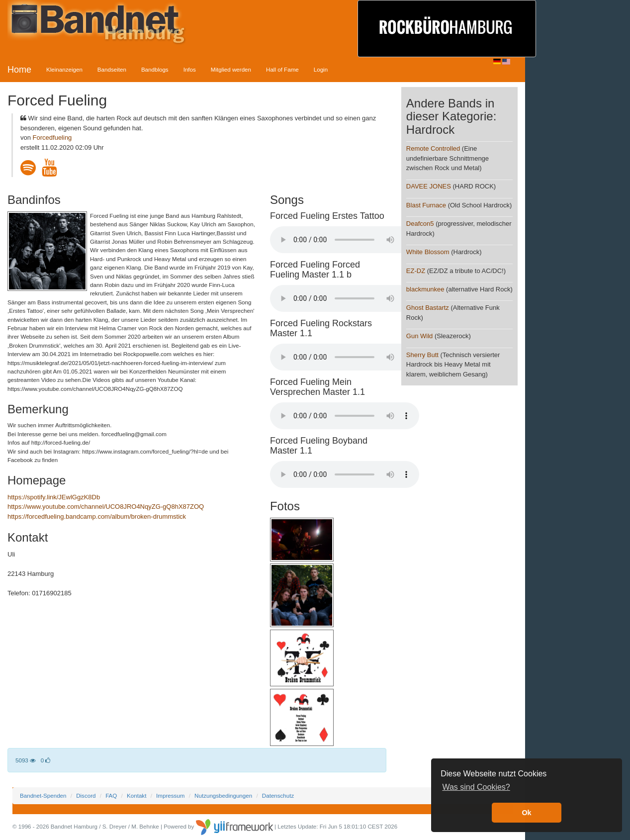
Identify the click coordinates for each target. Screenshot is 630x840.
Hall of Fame (282, 69)
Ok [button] (526, 813)
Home (19, 70)
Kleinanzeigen (64, 69)
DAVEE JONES (429, 186)
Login (321, 69)
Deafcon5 (420, 224)
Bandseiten (112, 69)
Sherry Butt (422, 355)
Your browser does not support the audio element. (345, 240)
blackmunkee (425, 289)
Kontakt (136, 795)
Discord (86, 795)
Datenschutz (278, 795)
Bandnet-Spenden (43, 795)
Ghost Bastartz (428, 308)
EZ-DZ (416, 271)
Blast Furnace (426, 205)
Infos (190, 69)
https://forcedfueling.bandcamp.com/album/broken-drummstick (97, 516)
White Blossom (428, 252)
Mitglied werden (231, 69)
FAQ (111, 795)
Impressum (170, 795)
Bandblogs (155, 69)
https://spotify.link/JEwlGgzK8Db (54, 497)
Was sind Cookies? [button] (476, 787)
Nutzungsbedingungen (223, 795)
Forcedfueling (52, 138)
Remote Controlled (433, 148)
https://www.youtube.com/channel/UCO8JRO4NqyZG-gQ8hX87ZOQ (106, 507)
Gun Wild (419, 336)
